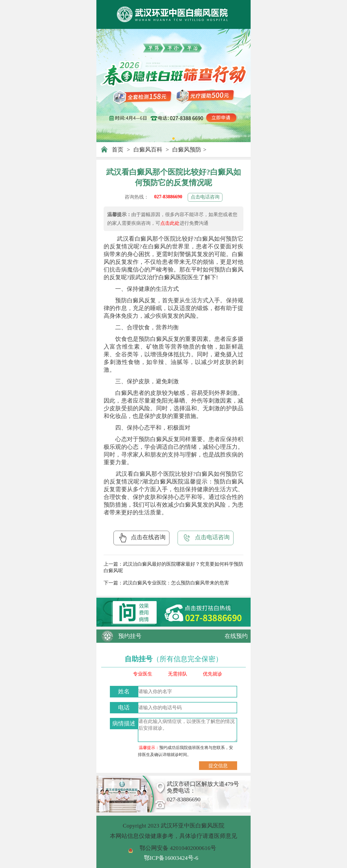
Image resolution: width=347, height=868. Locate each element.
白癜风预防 (187, 150)
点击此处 (170, 223)
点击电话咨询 (205, 197)
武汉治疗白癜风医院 (161, 277)
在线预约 (236, 636)
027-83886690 (168, 197)
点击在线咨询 (141, 538)
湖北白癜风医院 (163, 482)
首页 (118, 150)
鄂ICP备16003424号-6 (171, 858)
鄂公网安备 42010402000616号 (178, 848)
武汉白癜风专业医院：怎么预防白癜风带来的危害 (176, 583)
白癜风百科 (148, 150)
